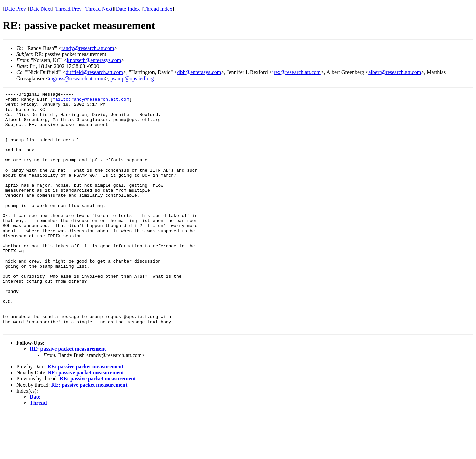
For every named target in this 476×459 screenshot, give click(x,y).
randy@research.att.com (88, 48)
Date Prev (15, 9)
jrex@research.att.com (296, 72)
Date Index (128, 9)
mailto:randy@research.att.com (91, 101)
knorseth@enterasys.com (94, 60)
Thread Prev (68, 9)
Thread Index (158, 9)
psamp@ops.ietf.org (132, 78)
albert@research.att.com (395, 72)
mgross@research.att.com (77, 78)
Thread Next (99, 9)
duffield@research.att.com (94, 72)
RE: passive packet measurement (68, 396)
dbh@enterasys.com (199, 72)
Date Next (41, 9)
